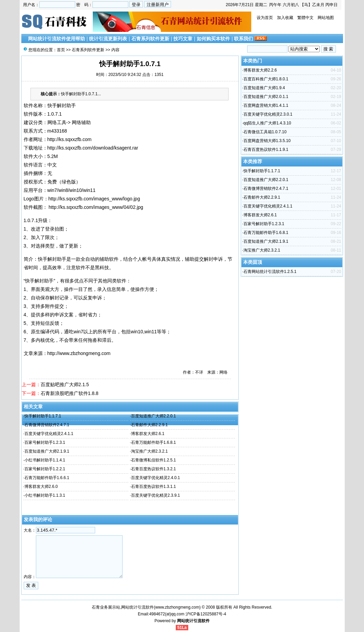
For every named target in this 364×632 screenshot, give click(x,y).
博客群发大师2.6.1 (148, 434)
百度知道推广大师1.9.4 (264, 88)
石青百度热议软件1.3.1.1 (154, 487)
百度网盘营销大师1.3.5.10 (267, 141)
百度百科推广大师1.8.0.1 (266, 79)
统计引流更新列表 (108, 39)
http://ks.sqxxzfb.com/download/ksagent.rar (93, 148)
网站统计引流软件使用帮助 (57, 39)
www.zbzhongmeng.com (177, 607)
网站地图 (326, 18)
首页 (61, 50)
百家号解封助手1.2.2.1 (45, 469)
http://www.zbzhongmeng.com (79, 353)
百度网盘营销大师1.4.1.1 (266, 105)
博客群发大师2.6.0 (41, 487)
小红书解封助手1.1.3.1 (45, 495)
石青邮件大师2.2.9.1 (149, 425)
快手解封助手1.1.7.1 (43, 416)
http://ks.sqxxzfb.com (70, 139)
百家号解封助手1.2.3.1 (45, 442)
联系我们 (243, 39)
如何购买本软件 (213, 39)
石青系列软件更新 (150, 39)
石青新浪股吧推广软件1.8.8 (70, 393)
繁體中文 (305, 18)
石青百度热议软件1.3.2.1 (154, 469)
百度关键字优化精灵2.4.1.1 (49, 434)
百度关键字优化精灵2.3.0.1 (268, 114)
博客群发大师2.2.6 (260, 70)
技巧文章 (183, 39)
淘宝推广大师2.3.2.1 (149, 451)
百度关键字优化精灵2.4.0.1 (156, 478)
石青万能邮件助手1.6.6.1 (47, 478)
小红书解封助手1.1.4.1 (45, 460)
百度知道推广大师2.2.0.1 (154, 416)
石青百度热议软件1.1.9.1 (266, 150)
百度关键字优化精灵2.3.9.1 (156, 495)
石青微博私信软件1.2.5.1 (154, 460)
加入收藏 (285, 18)
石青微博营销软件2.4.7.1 (47, 425)
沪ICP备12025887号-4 (206, 614)
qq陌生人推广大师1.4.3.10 (267, 123)
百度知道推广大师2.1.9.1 (47, 451)
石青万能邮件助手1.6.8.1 (154, 442)
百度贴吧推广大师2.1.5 (65, 384)
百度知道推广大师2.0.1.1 (266, 97)
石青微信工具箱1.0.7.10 (265, 132)
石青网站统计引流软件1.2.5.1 (270, 272)
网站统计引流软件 (193, 621)
